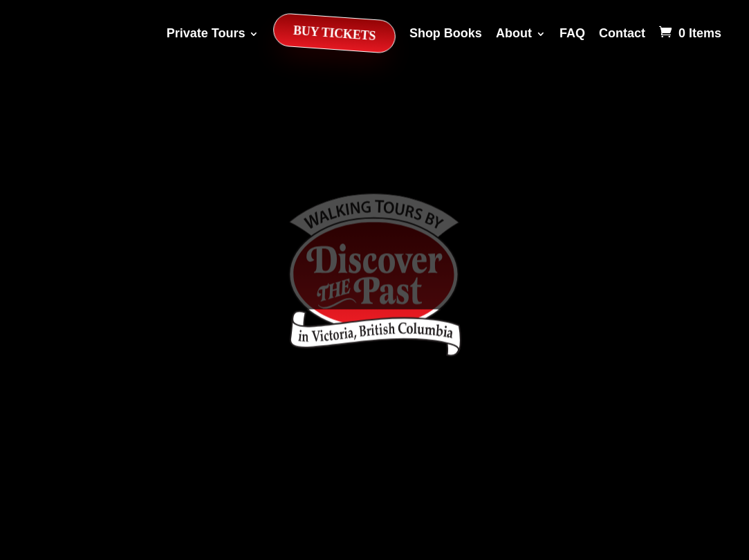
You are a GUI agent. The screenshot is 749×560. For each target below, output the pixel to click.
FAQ (572, 34)
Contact (622, 34)
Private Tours (206, 34)
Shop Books (446, 34)
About (514, 34)
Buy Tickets (334, 33)
